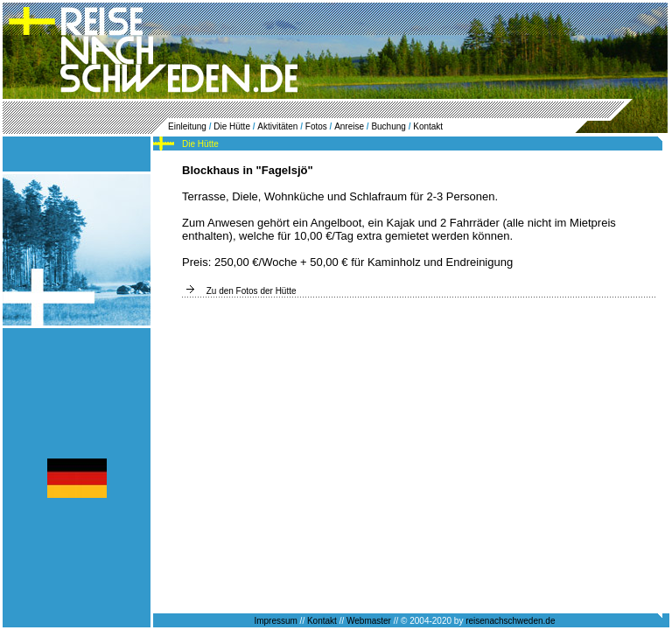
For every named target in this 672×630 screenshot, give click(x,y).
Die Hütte (232, 126)
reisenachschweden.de (510, 621)
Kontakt (428, 126)
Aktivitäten (277, 126)
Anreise (349, 126)
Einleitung (187, 126)
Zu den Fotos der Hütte (252, 291)
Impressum (275, 621)
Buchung (388, 126)
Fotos (316, 126)
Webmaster (369, 621)
